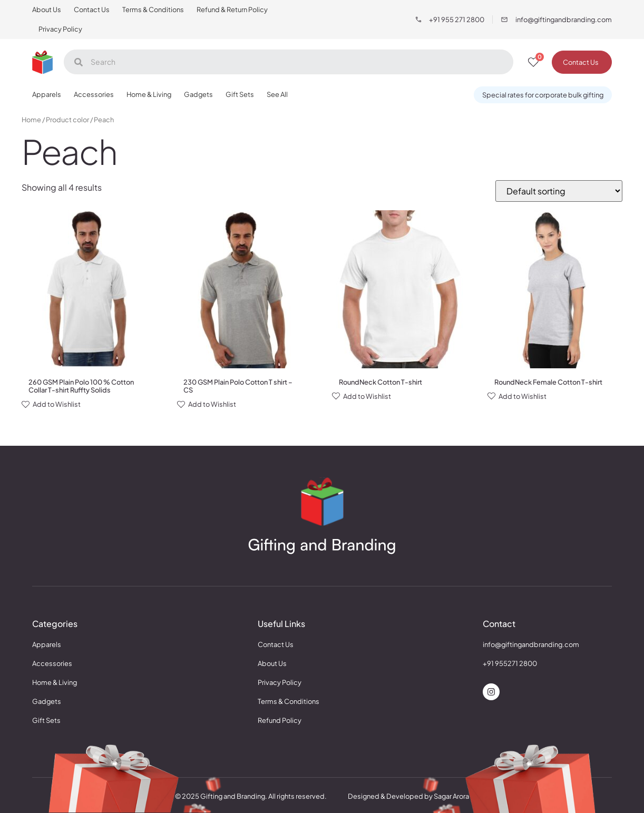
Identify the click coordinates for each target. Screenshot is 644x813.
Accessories (94, 94)
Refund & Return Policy (232, 9)
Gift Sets (240, 94)
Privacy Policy (60, 29)
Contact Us (92, 9)
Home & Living (149, 94)
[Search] (289, 62)
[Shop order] (559, 191)
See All (277, 94)
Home (31, 120)
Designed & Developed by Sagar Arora (408, 796)
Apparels (47, 94)
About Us (47, 9)
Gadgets (198, 94)
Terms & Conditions (153, 9)
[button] (543, 95)
